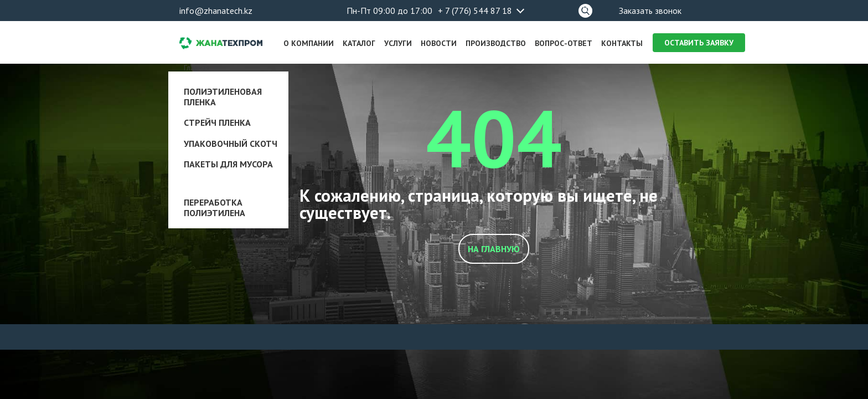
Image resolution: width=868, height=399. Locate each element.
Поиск (585, 9)
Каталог (359, 43)
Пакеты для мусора (228, 164)
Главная (197, 68)
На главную (494, 249)
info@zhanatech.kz (216, 11)
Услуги (398, 43)
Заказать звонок (650, 11)
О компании (309, 43)
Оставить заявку (699, 43)
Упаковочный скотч (231, 144)
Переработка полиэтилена (215, 208)
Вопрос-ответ (564, 43)
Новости (439, 43)
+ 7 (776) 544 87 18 (475, 11)
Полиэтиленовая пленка (223, 97)
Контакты (622, 43)
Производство (496, 43)
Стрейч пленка (217, 122)
